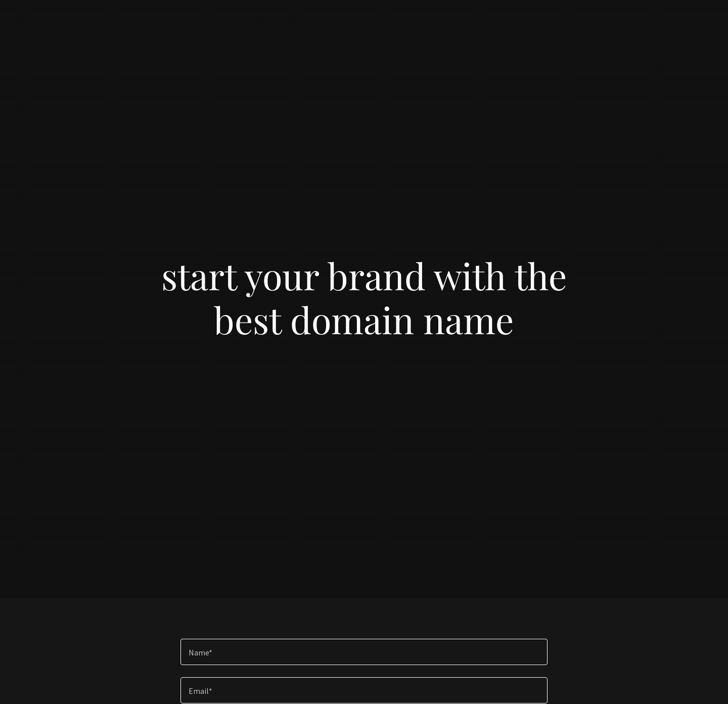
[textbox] (364, 652)
